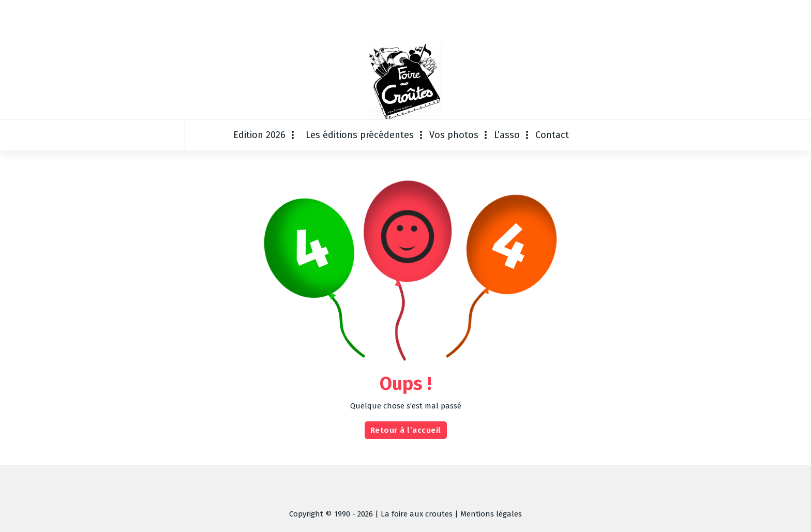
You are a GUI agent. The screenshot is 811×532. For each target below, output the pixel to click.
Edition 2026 (259, 135)
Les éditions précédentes (360, 135)
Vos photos (454, 135)
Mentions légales (491, 514)
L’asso (507, 135)
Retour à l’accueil (406, 430)
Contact (552, 135)
